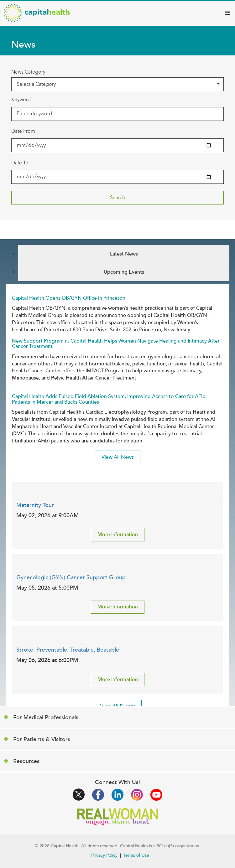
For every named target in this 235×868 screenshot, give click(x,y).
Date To (20, 163)
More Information (118, 535)
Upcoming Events (124, 272)
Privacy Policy (104, 855)
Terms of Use (136, 855)
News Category (28, 72)
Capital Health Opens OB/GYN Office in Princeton (69, 298)
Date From (23, 131)
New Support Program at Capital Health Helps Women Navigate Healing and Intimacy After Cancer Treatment (116, 344)
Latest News (124, 254)
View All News (118, 457)
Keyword (21, 99)
